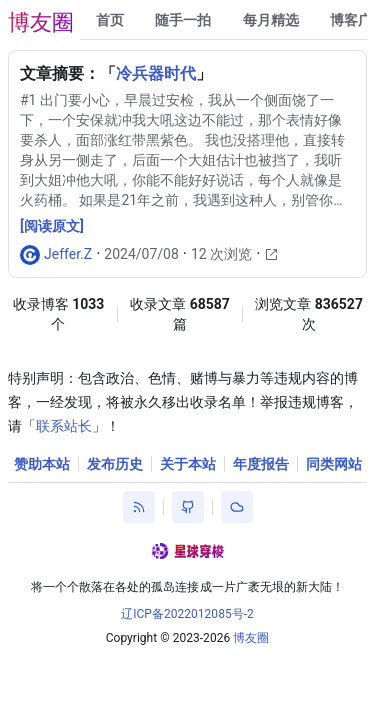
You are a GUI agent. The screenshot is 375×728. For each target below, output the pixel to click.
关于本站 (188, 464)
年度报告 (261, 464)
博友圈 (41, 22)
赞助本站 (42, 464)
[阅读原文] (52, 226)
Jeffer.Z (68, 254)
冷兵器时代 (156, 73)
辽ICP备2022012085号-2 (187, 614)
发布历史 (115, 464)
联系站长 (64, 426)
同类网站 (334, 464)
